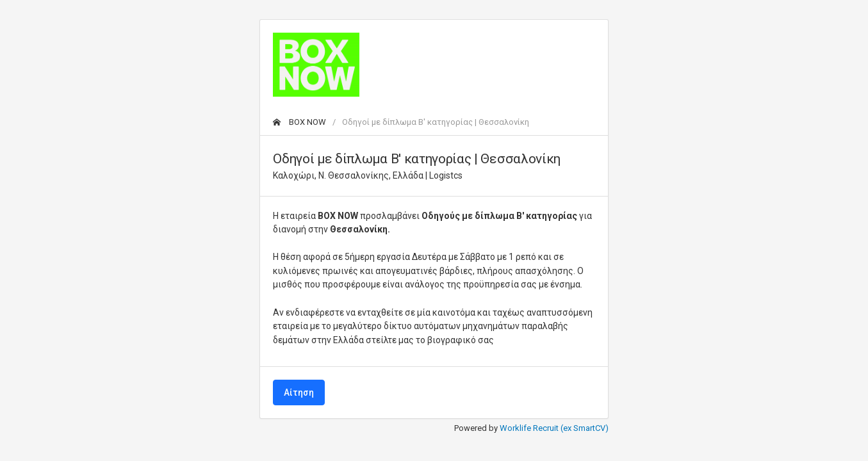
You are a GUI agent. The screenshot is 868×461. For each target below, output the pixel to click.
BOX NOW (299, 122)
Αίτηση (299, 392)
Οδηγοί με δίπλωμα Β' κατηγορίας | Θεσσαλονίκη (436, 122)
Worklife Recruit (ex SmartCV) (554, 428)
